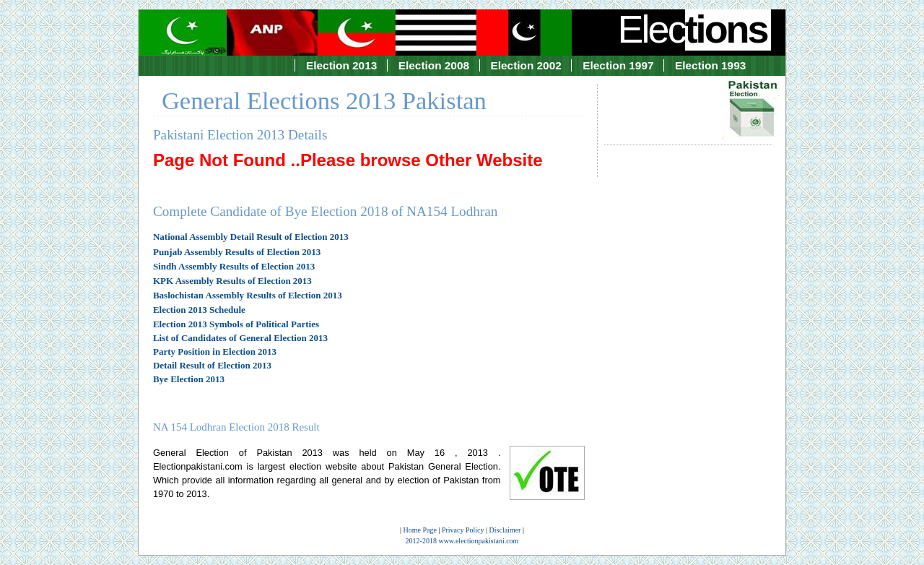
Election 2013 (341, 65)
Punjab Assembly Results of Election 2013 (237, 252)
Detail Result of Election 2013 (212, 365)
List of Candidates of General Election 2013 (240, 338)
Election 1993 (710, 65)
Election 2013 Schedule (199, 310)
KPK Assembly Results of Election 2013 (232, 281)
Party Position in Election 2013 (215, 351)
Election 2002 (526, 65)
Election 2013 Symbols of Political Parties (236, 324)
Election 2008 (434, 65)
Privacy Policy (463, 530)
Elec (694, 29)
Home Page (420, 530)
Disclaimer (505, 530)
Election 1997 (618, 65)
